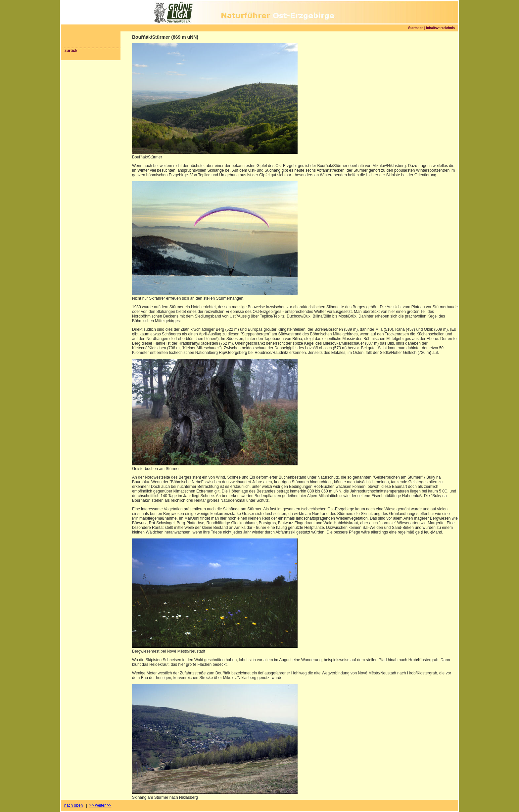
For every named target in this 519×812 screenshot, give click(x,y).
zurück (71, 51)
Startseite (416, 28)
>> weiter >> (100, 805)
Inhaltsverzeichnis (440, 28)
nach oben (73, 805)
